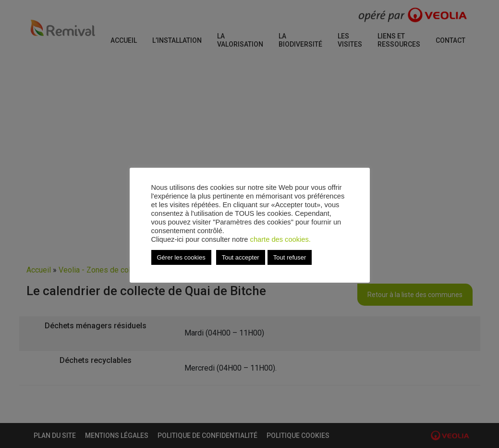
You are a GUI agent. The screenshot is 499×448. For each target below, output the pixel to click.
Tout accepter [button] (241, 257)
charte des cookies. (280, 239)
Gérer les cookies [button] (181, 257)
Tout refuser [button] (290, 257)
